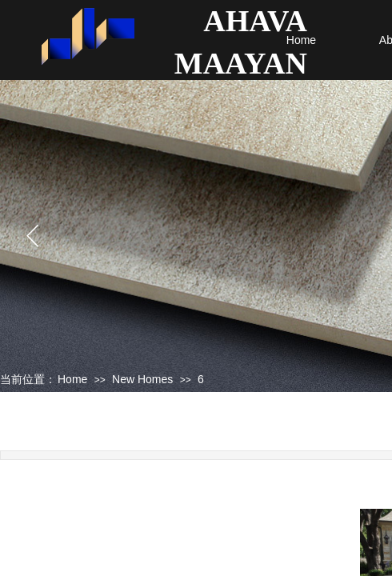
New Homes (142, 379)
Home (301, 40)
